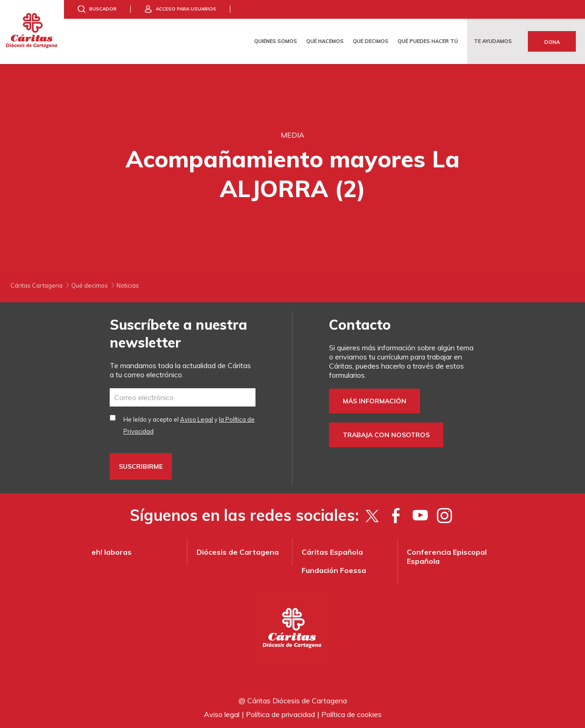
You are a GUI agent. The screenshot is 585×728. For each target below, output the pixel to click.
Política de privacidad (280, 714)
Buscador (103, 9)
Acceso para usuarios (186, 9)
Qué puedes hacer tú (428, 41)
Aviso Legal (197, 419)
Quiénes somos (276, 41)
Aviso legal (222, 714)
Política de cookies (351, 714)
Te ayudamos (493, 41)
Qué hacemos (325, 41)
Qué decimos (371, 41)
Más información (375, 401)
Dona (552, 42)
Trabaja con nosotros (386, 435)
